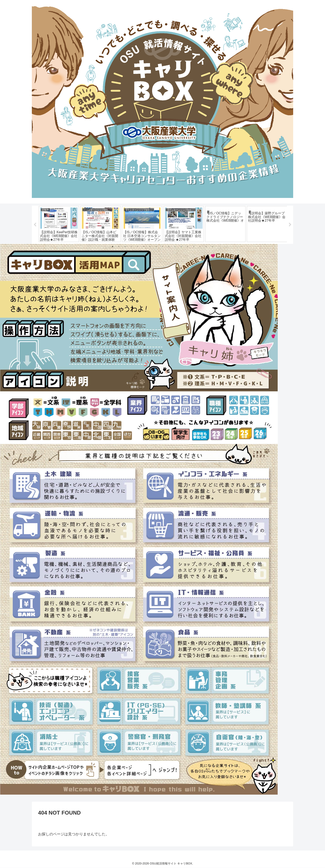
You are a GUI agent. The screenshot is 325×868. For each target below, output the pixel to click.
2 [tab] (119, 247)
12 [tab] (181, 247)
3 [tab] (125, 247)
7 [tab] (150, 247)
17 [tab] (212, 247)
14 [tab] (194, 247)
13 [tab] (187, 247)
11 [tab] (175, 247)
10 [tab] (169, 247)
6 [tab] (144, 247)
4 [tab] (131, 247)
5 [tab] (138, 247)
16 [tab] (206, 247)
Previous (35, 225)
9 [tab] (162, 247)
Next (290, 225)
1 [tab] (113, 247)
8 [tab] (156, 247)
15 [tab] (200, 247)
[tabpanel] (59, 224)
